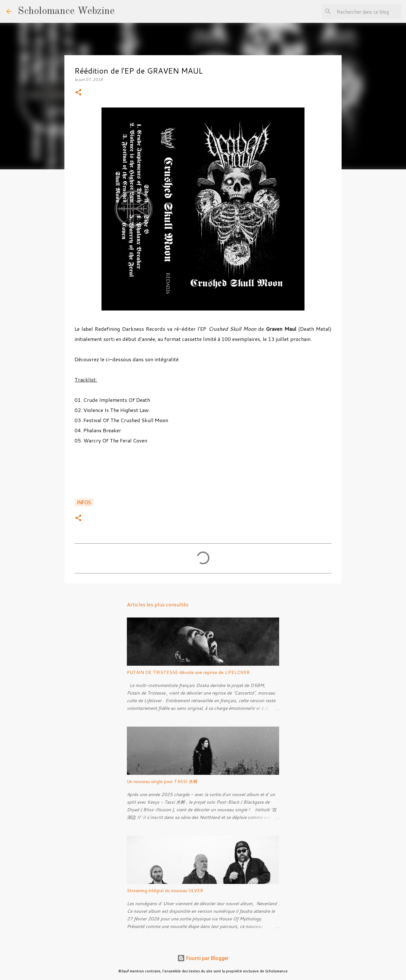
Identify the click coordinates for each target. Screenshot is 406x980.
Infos (84, 502)
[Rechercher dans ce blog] (368, 11)
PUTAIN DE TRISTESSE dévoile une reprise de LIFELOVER (188, 672)
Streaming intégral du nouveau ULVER (165, 891)
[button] (78, 93)
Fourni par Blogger (203, 958)
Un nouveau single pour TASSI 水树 (162, 781)
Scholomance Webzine (66, 11)
